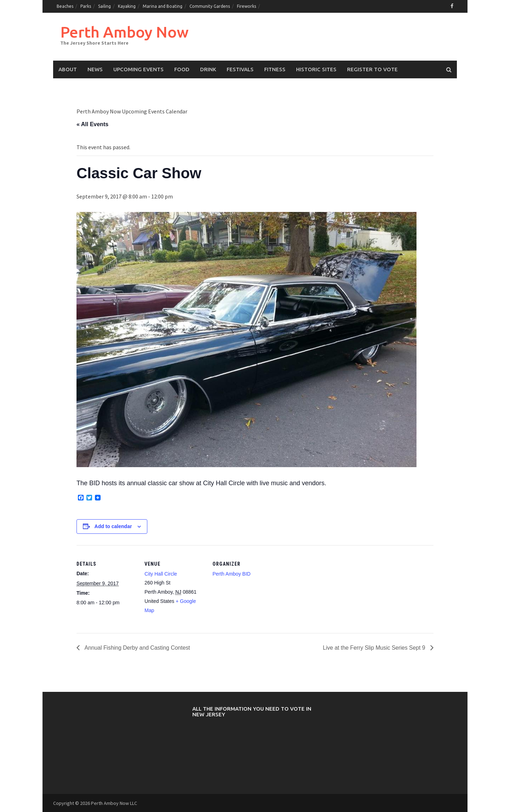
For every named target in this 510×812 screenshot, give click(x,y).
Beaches (65, 6)
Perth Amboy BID (231, 573)
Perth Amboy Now (125, 31)
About (68, 69)
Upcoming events (138, 69)
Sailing (104, 6)
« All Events (92, 124)
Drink (208, 69)
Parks (86, 6)
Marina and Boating (163, 6)
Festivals (240, 69)
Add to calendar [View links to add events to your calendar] (113, 526)
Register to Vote (372, 69)
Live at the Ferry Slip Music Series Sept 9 (374, 647)
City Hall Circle (161, 573)
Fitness (275, 69)
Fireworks (246, 6)
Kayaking (127, 6)
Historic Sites (316, 69)
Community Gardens (210, 6)
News (95, 69)
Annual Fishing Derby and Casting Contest (137, 647)
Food (182, 69)
